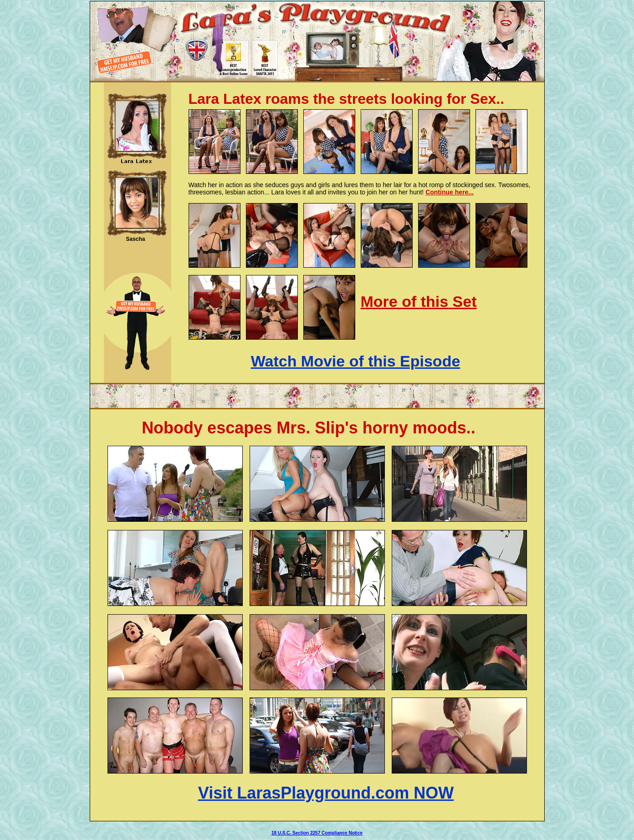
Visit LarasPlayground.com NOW (326, 793)
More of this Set (419, 301)
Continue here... (450, 192)
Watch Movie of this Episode (356, 361)
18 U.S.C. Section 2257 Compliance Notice (317, 833)
